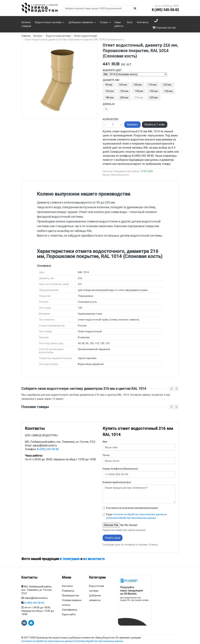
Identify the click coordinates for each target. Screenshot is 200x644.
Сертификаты (70, 610)
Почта (106, 455)
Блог (130, 22)
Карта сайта (69, 614)
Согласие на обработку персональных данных (47, 641)
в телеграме (70, 559)
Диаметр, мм (111, 80)
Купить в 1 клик (155, 124)
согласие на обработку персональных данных (139, 514)
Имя (105, 442)
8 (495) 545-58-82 (165, 10)
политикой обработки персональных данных (131, 518)
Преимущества (70, 595)
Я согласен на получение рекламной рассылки (132, 508)
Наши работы (119, 24)
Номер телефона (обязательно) (120, 469)
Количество (110, 119)
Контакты (143, 22)
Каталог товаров (26, 24)
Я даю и (136, 516)
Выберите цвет (112, 70)
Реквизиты (68, 591)
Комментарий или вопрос (117, 482)
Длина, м (108, 104)
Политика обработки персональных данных (99, 641)
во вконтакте (94, 559)
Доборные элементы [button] (81, 22)
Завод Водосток (120, 175)
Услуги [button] (104, 22)
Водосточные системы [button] (49, 22)
